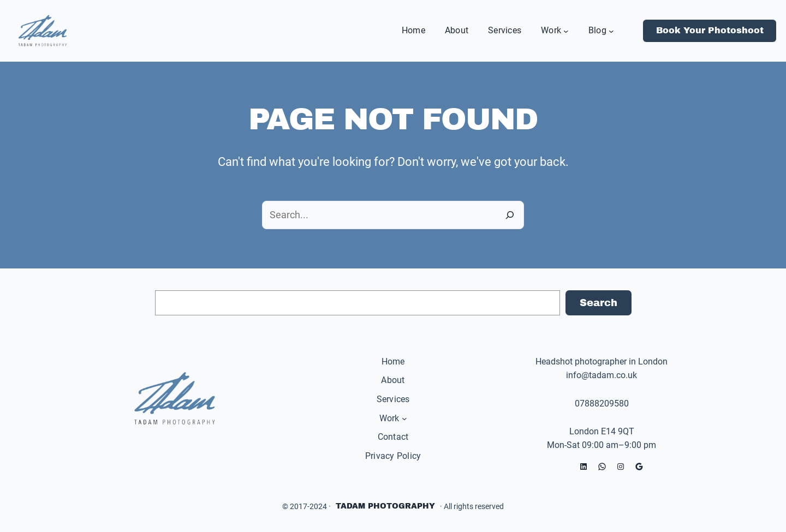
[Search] (510, 215)
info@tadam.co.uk (602, 375)
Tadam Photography (385, 506)
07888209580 (602, 404)
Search (599, 303)
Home (393, 361)
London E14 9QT (602, 431)
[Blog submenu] (611, 31)
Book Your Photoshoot (710, 30)
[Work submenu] (566, 31)
